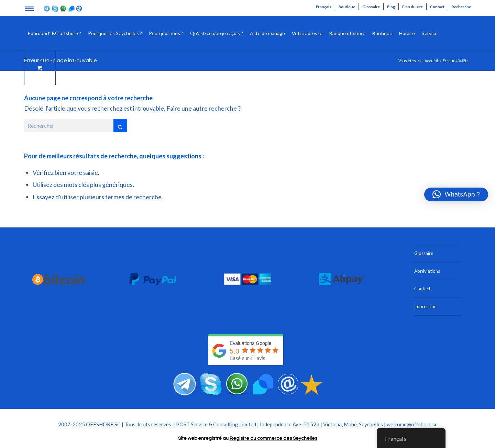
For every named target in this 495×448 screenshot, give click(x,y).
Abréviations (427, 271)
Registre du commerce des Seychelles (273, 438)
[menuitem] (324, 7)
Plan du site (412, 7)
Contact (437, 7)
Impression (425, 306)
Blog (391, 7)
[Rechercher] (446, 33)
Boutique (347, 7)
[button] (456, 194)
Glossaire (371, 7)
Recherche (461, 7)
